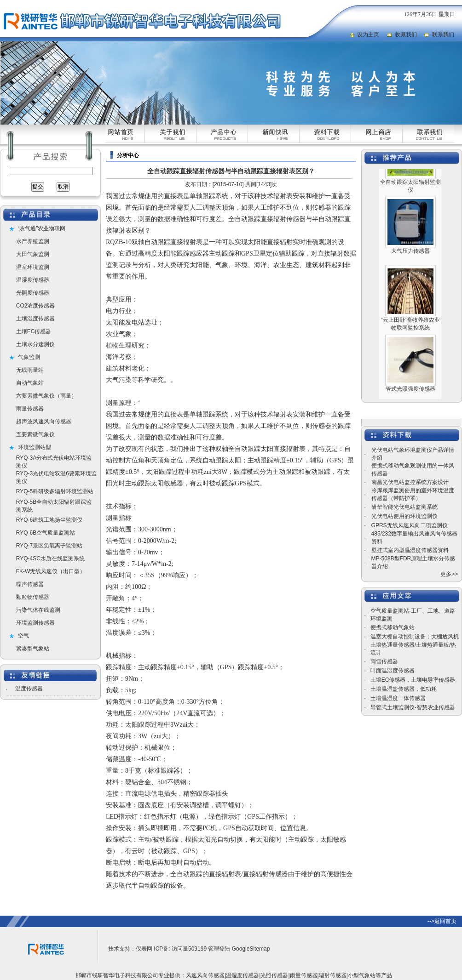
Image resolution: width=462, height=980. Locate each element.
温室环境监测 (33, 267)
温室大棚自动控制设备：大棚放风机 (415, 637)
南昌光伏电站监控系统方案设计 (410, 482)
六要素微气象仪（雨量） (46, 396)
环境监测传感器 (35, 623)
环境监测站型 (35, 447)
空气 (23, 636)
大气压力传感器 (410, 256)
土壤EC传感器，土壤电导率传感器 (413, 680)
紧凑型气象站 (33, 649)
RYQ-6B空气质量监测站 (46, 533)
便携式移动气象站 (393, 627)
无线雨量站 (30, 370)
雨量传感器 (30, 409)
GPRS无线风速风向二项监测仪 (410, 525)
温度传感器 (29, 689)
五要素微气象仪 (35, 434)
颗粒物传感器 (33, 597)
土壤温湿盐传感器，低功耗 (404, 689)
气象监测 (29, 357)
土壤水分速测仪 (35, 344)
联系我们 (443, 34)
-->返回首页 (442, 921)
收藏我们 (406, 34)
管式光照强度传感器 (410, 394)
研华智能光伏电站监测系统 (404, 507)
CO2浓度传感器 (36, 306)
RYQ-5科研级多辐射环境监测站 (55, 491)
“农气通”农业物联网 (42, 228)
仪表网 (144, 949)
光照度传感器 (33, 293)
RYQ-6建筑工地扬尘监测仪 (49, 520)
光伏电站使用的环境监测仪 (404, 516)
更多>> (449, 574)
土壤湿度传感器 (35, 319)
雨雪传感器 (384, 661)
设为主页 (368, 34)
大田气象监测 (33, 254)
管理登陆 (219, 949)
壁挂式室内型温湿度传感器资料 (410, 550)
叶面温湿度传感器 (393, 671)
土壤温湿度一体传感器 (398, 698)
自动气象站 (30, 383)
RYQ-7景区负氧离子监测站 (49, 546)
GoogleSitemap (251, 949)
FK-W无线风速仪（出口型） (51, 571)
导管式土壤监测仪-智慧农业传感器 (413, 707)
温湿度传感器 (33, 280)
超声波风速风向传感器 (44, 422)
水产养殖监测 (33, 241)
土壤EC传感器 (34, 331)
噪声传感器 (30, 584)
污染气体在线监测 (38, 610)
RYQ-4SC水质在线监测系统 (50, 558)
